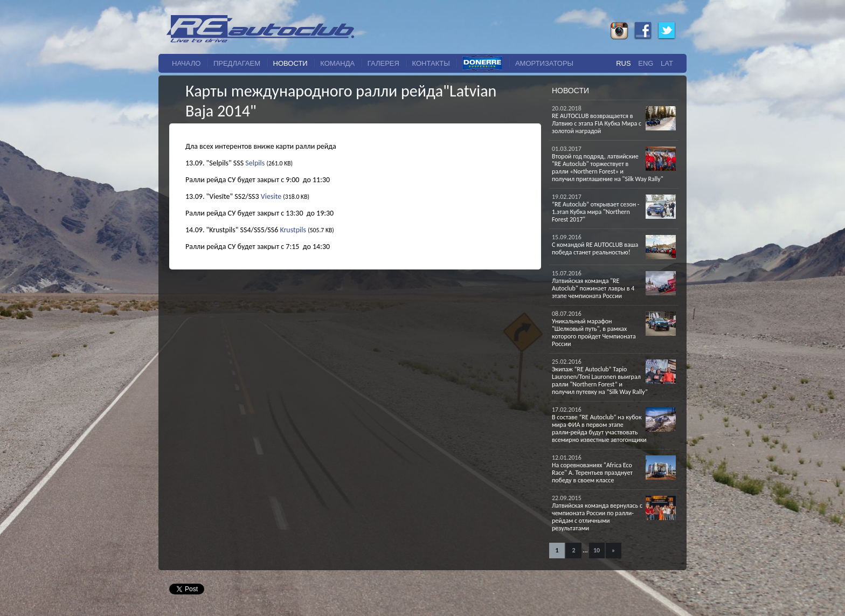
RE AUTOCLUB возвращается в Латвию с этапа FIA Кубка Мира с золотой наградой (597, 123)
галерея (383, 63)
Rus (623, 63)
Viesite (271, 196)
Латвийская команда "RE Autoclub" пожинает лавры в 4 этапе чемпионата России (593, 288)
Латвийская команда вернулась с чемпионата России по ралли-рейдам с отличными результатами (597, 517)
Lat (667, 63)
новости (290, 63)
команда (337, 63)
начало (186, 63)
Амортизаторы (544, 63)
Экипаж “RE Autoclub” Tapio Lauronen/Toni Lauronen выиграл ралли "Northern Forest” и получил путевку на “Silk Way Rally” (600, 380)
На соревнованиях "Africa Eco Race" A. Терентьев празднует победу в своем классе (592, 473)
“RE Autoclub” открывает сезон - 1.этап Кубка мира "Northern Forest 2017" (596, 212)
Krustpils (293, 230)
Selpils (255, 163)
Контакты (431, 63)
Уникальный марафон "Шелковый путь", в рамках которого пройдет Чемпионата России (594, 333)
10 (597, 550)
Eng (646, 63)
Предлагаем (237, 63)
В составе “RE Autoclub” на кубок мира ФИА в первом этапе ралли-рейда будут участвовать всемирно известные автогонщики (599, 428)
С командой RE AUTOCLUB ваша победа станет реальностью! (595, 248)
